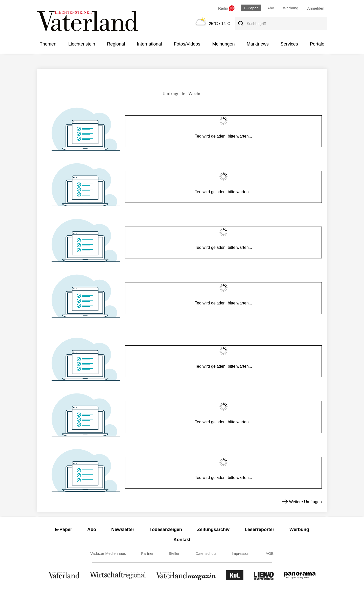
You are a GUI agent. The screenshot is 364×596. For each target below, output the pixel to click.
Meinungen (223, 44)
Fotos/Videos (187, 44)
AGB (270, 553)
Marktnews (258, 44)
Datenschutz (206, 553)
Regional (116, 44)
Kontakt (182, 540)
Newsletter (123, 529)
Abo (271, 8)
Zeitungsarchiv (213, 529)
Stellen (174, 553)
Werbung (291, 8)
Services (289, 44)
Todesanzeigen (166, 529)
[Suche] (240, 24)
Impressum (241, 553)
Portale (317, 44)
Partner (147, 553)
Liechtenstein (82, 44)
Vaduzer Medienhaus (108, 553)
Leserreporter (259, 529)
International (149, 44)
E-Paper (251, 8)
